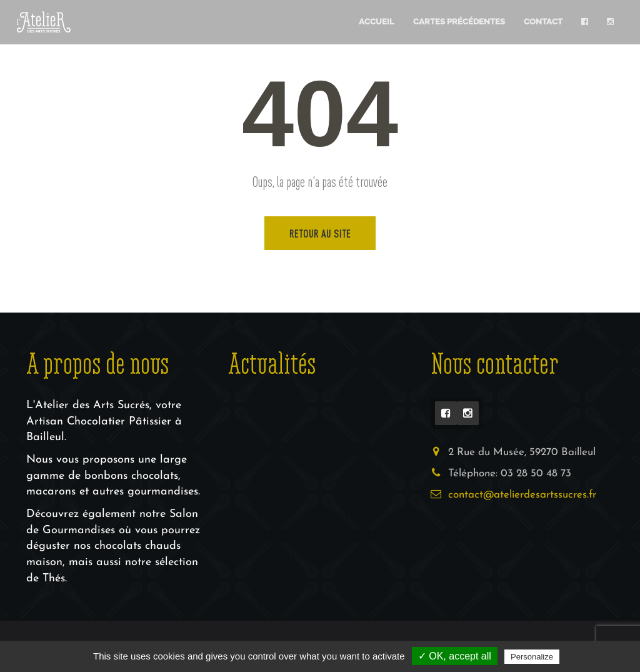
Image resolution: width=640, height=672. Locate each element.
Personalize (532, 657)
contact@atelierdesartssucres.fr (522, 495)
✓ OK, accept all (455, 656)
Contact (543, 22)
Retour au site (320, 233)
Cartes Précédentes (459, 22)
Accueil (377, 22)
